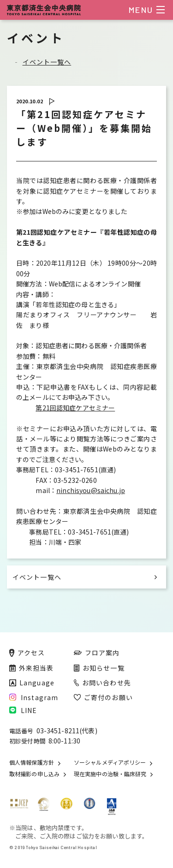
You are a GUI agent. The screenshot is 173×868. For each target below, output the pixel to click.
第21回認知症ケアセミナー (75, 408)
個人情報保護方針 (32, 762)
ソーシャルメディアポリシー (110, 762)
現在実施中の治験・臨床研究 (110, 774)
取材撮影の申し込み (34, 774)
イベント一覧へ (47, 62)
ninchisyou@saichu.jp (91, 490)
